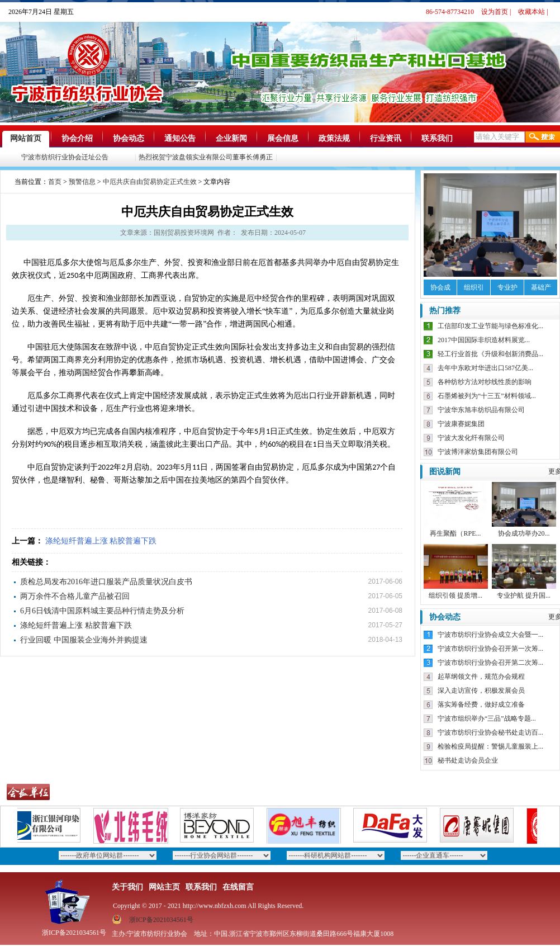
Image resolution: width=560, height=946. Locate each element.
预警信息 (82, 182)
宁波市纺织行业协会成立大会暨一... (490, 635)
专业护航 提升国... (524, 595)
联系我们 (437, 138)
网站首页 (26, 138)
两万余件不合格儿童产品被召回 (75, 596)
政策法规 (334, 138)
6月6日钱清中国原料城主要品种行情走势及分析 (102, 611)
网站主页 (164, 887)
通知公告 (180, 138)
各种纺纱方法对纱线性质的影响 (485, 382)
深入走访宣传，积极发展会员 (481, 690)
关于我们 (127, 887)
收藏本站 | (533, 12)
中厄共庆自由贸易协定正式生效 (150, 182)
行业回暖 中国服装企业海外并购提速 (84, 640)
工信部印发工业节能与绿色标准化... (490, 326)
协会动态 (129, 138)
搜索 (543, 137)
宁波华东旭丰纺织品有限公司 (481, 410)
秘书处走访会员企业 (468, 760)
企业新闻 (231, 138)
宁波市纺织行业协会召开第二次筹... (490, 663)
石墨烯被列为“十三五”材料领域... (487, 396)
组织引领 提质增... (455, 595)
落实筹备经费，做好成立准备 (481, 704)
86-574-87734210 (450, 12)
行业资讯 (386, 138)
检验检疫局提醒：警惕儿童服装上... (490, 746)
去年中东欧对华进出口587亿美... (485, 368)
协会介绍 (77, 138)
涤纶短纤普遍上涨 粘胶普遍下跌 (101, 541)
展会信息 (283, 138)
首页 (55, 182)
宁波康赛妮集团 (461, 424)
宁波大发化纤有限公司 (471, 438)
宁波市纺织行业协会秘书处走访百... (490, 732)
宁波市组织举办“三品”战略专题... (487, 718)
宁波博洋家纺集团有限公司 (478, 452)
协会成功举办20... (524, 533)
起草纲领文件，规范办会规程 (481, 677)
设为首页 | (496, 12)
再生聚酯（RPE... (455, 533)
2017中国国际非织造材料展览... (484, 340)
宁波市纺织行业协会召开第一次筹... (490, 649)
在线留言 (238, 887)
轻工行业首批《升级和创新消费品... (490, 354)
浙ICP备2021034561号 (161, 920)
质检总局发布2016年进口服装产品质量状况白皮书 (106, 582)
